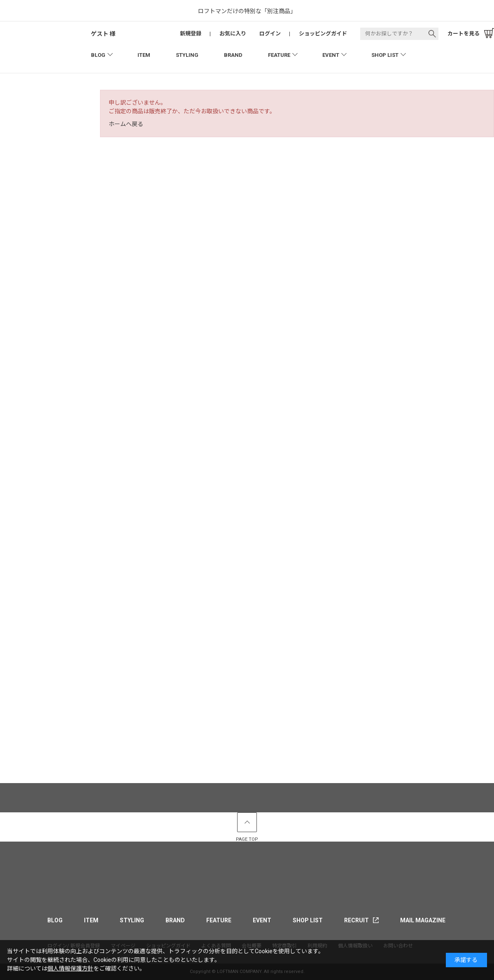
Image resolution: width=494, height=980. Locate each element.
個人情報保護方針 (70, 968)
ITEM (144, 55)
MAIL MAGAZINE (423, 920)
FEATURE (279, 55)
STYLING (187, 55)
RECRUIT (357, 920)
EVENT (331, 55)
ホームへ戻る (126, 124)
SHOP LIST (385, 55)
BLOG (98, 55)
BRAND (233, 55)
